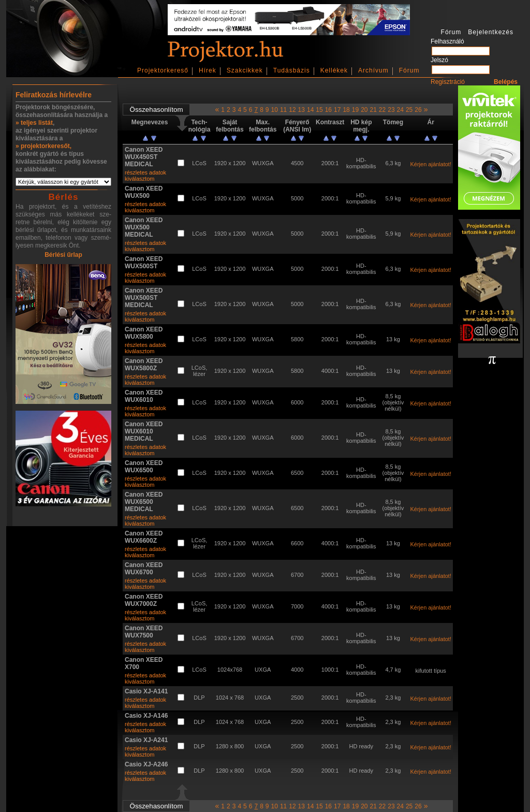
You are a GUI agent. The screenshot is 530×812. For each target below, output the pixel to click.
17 (337, 110)
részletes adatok (145, 172)
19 (355, 110)
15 (319, 110)
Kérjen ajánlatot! (431, 164)
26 (418, 110)
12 (292, 110)
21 (373, 110)
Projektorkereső (163, 70)
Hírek (208, 70)
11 (283, 110)
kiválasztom (139, 179)
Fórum (409, 70)
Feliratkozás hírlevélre (54, 95)
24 (400, 110)
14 (310, 110)
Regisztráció (448, 82)
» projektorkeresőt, (43, 146)
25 (409, 110)
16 (328, 110)
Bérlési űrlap (63, 255)
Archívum (373, 70)
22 (382, 110)
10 (275, 110)
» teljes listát (34, 123)
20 (364, 110)
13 (301, 110)
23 (391, 110)
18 (346, 110)
